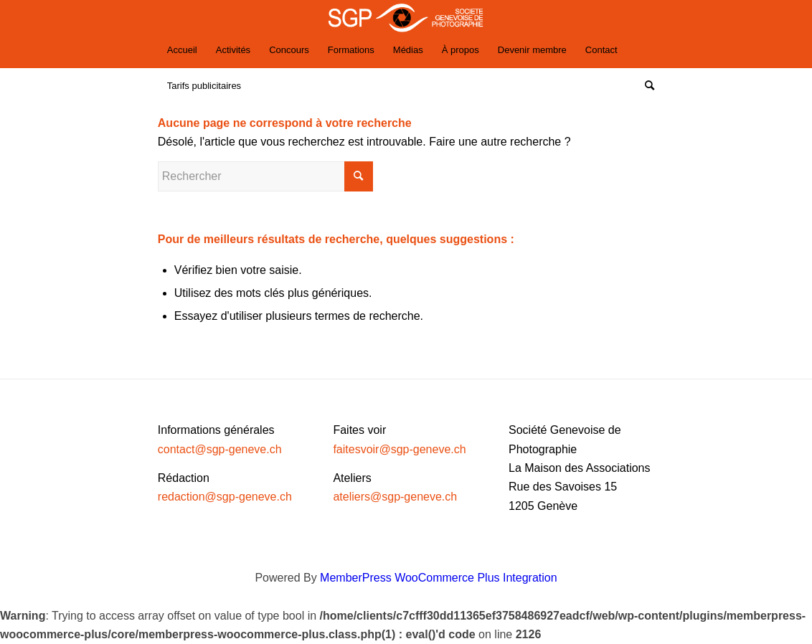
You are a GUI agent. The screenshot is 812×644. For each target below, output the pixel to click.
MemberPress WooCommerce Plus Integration (439, 578)
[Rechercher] (645, 86)
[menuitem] (182, 50)
